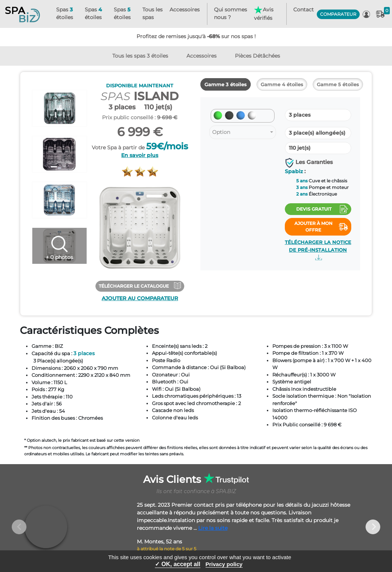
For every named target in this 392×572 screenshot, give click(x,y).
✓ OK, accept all (177, 564)
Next (373, 527)
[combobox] (243, 132)
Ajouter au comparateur (140, 298)
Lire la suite (213, 528)
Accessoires (185, 10)
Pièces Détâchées (257, 56)
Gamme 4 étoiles (282, 84)
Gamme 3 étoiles (226, 84)
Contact (304, 10)
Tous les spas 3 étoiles (140, 56)
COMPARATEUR (338, 14)
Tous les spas (153, 13)
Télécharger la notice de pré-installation (318, 250)
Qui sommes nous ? (231, 13)
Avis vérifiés (264, 14)
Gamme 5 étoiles (338, 84)
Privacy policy (224, 564)
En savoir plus (140, 155)
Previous (19, 527)
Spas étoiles (65, 13)
